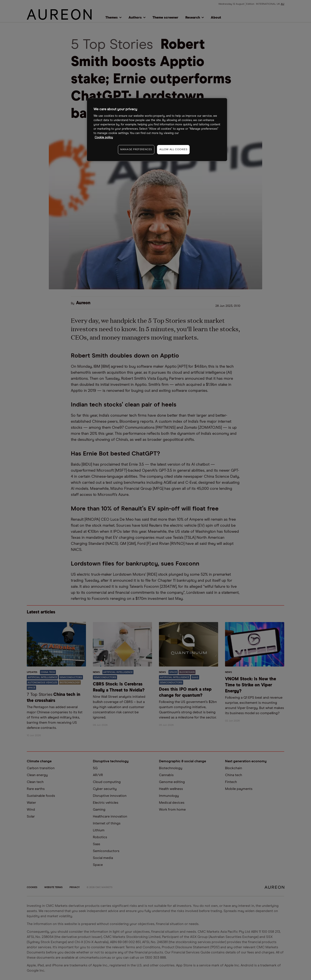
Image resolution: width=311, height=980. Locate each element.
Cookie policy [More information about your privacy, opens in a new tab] (104, 138)
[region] (157, 130)
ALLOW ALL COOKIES (173, 150)
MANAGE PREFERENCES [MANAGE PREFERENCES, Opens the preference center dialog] (136, 150)
